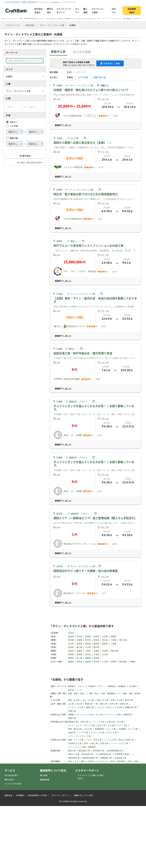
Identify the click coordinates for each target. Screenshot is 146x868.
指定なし (14, 122)
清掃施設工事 (106, 758)
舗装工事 (90, 707)
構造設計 (112, 686)
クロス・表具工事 (94, 740)
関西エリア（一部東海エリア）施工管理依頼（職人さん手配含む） (95, 518)
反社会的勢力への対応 (37, 795)
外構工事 (72, 711)
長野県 (79, 644)
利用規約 (20, 795)
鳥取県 (71, 654)
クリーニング (74, 747)
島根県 (79, 654)
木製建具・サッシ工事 (128, 729)
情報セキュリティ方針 (84, 795)
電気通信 (121, 761)
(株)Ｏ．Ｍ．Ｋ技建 (72, 435)
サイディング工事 (113, 714)
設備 (136, 761)
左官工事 (111, 722)
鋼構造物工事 (131, 707)
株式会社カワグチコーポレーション (80, 544)
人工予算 (14, 126)
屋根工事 (127, 714)
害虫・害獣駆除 (89, 747)
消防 (130, 761)
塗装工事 (72, 732)
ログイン (114, 10)
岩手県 (79, 636)
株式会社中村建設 (72, 379)
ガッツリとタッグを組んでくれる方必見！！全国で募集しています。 (94, 408)
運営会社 (8, 795)
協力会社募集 (82, 52)
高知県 (96, 658)
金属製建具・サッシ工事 (105, 729)
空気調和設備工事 (115, 751)
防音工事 (104, 743)
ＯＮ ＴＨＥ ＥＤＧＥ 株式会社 (80, 271)
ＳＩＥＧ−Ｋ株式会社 (73, 167)
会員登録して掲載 (110, 63)
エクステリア (102, 761)
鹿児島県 (123, 662)
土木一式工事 (88, 700)
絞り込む (25, 156)
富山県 (79, 647)
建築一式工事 (74, 700)
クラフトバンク (13, 25)
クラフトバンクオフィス (64, 10)
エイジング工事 (98, 732)
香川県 (79, 658)
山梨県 (71, 644)
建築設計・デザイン (78, 401)
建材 (83, 761)
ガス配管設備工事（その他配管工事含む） (114, 754)
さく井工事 (118, 707)
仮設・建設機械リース (111, 693)
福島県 (114, 636)
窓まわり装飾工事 (126, 740)
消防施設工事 (98, 751)
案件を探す (50, 10)
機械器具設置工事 (90, 758)
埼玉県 (105, 640)
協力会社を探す (38, 10)
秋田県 (96, 636)
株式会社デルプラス (76, 326)
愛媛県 (88, 658)
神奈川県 (123, 640)
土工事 (71, 704)
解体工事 (129, 700)
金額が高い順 (99, 77)
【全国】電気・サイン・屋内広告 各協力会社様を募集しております (95, 300)
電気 (113, 761)
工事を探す (30, 25)
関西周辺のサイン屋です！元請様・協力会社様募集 (86, 571)
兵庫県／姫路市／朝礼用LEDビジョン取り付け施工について (91, 90)
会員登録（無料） (132, 10)
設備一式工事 (117, 700)
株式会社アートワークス (75, 593)
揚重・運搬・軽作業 (132, 693)
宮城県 (88, 636)
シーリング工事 (98, 722)
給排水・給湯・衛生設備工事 (80, 754)
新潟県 (71, 647)
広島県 (96, 654)
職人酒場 (85, 10)
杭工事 (79, 704)
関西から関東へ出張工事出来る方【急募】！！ (83, 143)
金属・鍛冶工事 (75, 729)
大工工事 (88, 729)
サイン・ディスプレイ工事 (52, 25)
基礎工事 (89, 704)
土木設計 (133, 686)
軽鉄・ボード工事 (76, 740)
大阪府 (59, 138)
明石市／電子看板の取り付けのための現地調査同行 (86, 194)
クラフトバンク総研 (98, 10)
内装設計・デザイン (97, 686)
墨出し (74, 241)
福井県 (96, 647)
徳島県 (71, 658)
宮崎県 (114, 662)
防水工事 (101, 725)
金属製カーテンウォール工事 (80, 714)
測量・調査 (73, 693)
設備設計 (122, 686)
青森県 (71, 636)
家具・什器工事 (91, 743)
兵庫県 (59, 85)
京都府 (59, 241)
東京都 (71, 640)
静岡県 (96, 644)
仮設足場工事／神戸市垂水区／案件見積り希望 (83, 353)
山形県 (105, 636)
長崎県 (88, 662)
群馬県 (96, 640)
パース (79, 690)
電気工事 (72, 751)
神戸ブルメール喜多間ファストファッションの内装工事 (88, 246)
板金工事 (84, 722)
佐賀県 (79, 662)
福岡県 (71, 662)
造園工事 (72, 718)
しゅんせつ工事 (103, 707)
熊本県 (96, 662)
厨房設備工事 (74, 758)
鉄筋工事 (124, 704)
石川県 (88, 647)
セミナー (77, 10)
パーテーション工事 (119, 743)
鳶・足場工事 (101, 704)
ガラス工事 (112, 732)
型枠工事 (114, 704)
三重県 (114, 644)
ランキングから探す (13, 784)
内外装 (91, 761)
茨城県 (79, 640)
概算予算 (14, 138)
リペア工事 (83, 732)
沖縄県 (133, 662)
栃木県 (88, 640)
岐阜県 (59, 514)
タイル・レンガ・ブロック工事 (81, 725)
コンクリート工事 (76, 707)
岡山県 (88, 654)
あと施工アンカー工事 (118, 725)
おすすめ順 (83, 77)
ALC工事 (75, 138)
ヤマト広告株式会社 (73, 116)
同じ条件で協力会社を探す (29, 162)
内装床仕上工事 (75, 743)
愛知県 (105, 644)
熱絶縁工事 (73, 722)
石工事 (120, 722)
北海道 (59, 294)
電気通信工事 (84, 751)
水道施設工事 (120, 758)
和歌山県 (115, 651)
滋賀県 (59, 566)
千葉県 (114, 640)
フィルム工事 (110, 740)
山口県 (105, 654)
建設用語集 (45, 780)
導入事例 (44, 775)
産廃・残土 (94, 693)
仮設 (70, 761)
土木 (77, 761)
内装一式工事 (102, 700)
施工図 (71, 690)
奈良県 (105, 651)
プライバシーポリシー (60, 795)
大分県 (105, 662)
